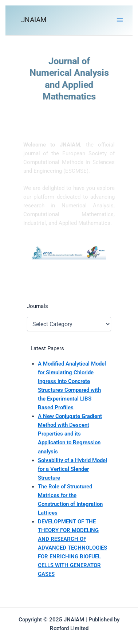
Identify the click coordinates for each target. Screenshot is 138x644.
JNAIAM (34, 20)
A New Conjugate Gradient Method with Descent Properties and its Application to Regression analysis (70, 434)
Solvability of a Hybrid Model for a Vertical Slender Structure (72, 469)
